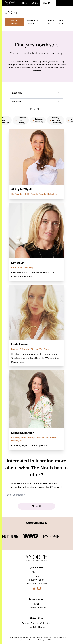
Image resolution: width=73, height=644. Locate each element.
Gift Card (62, 22)
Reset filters (36, 109)
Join (36, 576)
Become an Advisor (32, 22)
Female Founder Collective (36, 623)
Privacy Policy (36, 580)
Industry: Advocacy (38, 120)
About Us (51, 22)
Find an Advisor (15, 22)
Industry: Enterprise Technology (56, 120)
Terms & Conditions (37, 583)
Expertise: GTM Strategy (21, 120)
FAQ (36, 604)
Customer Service (36, 608)
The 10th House (37, 627)
